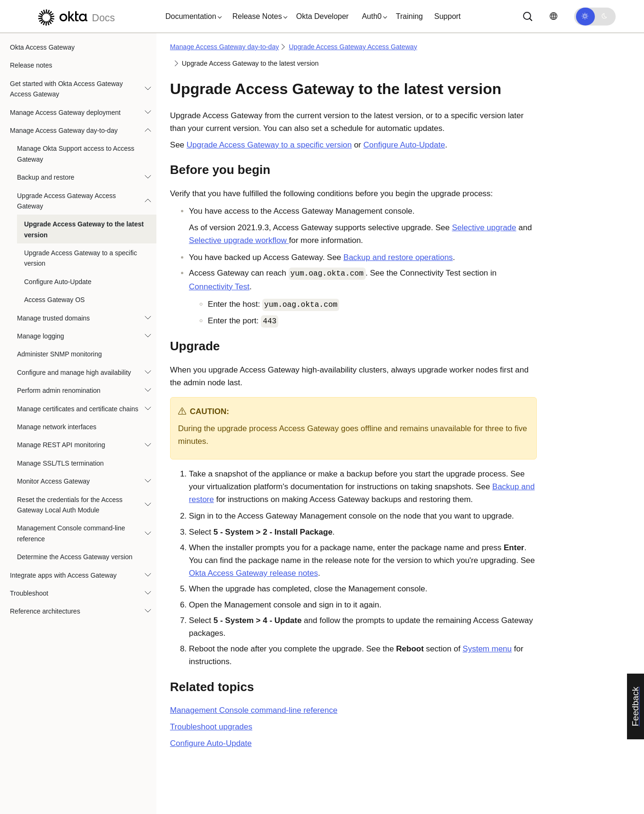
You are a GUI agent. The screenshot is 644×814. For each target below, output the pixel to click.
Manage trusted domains (53, 318)
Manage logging (41, 336)
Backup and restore (46, 177)
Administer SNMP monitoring (59, 354)
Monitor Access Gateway (53, 481)
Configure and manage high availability (74, 372)
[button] (191, 17)
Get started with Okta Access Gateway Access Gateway (66, 89)
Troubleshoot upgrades (211, 727)
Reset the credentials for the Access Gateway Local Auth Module (70, 505)
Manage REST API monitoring (61, 445)
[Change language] (553, 16)
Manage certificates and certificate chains (78, 409)
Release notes (31, 65)
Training (409, 16)
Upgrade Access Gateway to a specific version (81, 258)
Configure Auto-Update (58, 282)
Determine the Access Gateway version (75, 557)
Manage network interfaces (57, 427)
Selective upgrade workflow (239, 240)
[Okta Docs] (75, 16)
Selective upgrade (484, 228)
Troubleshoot (29, 593)
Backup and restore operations (398, 257)
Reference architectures (45, 611)
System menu (487, 649)
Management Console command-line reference (71, 533)
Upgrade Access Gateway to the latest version (84, 229)
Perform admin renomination (59, 390)
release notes (253, 573)
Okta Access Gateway (42, 47)
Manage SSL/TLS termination (60, 463)
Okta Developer (322, 16)
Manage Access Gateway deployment (65, 113)
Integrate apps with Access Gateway (63, 575)
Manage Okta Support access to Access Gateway (76, 154)
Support (447, 16)
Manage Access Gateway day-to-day (64, 130)
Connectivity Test (219, 287)
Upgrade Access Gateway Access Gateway (66, 201)
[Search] (528, 17)
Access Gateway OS (54, 300)
